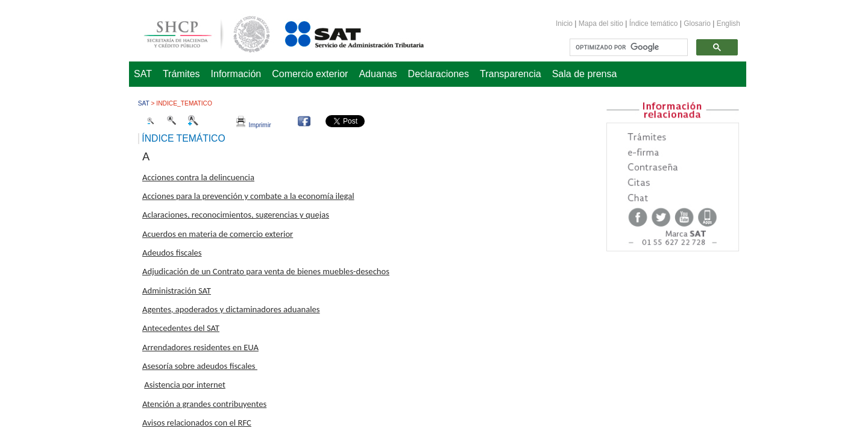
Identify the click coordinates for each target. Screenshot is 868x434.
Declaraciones (439, 74)
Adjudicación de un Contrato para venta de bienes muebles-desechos (266, 271)
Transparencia (511, 74)
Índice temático (654, 24)
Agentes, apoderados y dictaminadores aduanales (231, 309)
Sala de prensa (585, 74)
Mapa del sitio (602, 24)
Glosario (697, 24)
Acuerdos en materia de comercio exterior (218, 234)
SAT (143, 74)
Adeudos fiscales (172, 253)
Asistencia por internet (185, 385)
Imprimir (254, 125)
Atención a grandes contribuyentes (204, 404)
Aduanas (378, 74)
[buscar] (627, 48)
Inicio (564, 24)
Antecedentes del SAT (181, 328)
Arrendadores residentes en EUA (200, 347)
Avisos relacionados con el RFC (197, 423)
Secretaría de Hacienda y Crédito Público (198, 32)
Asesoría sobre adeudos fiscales (200, 366)
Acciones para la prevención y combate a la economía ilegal (248, 196)
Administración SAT (177, 291)
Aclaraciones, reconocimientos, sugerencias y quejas (236, 215)
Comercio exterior (310, 74)
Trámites (181, 74)
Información (236, 74)
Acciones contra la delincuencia (198, 177)
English (728, 24)
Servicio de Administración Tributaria (341, 32)
